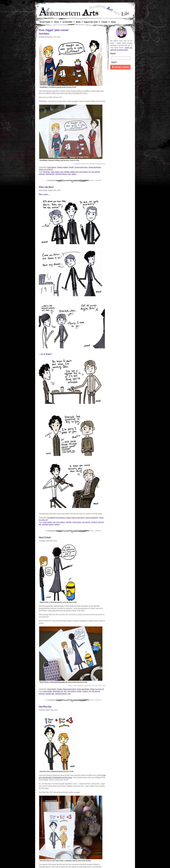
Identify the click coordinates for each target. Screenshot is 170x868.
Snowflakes (44, 33)
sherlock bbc (50, 174)
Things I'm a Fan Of (46, 170)
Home (113, 22)
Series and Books (95, 167)
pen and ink (96, 172)
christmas (46, 172)
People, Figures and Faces (78, 167)
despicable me (58, 691)
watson (74, 174)
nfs (90, 172)
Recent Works (44, 22)
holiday (67, 172)
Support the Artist (91, 22)
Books (78, 22)
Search (113, 54)
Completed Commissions (56, 518)
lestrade (69, 522)
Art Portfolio (67, 22)
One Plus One (45, 706)
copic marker (55, 172)
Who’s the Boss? (46, 187)
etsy (62, 172)
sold (69, 174)
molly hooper (77, 522)
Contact (104, 22)
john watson (84, 172)
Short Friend (45, 537)
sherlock (42, 174)
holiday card (74, 172)
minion (79, 691)
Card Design (52, 167)
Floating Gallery (62, 167)
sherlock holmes (61, 174)
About (56, 22)
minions (85, 691)
